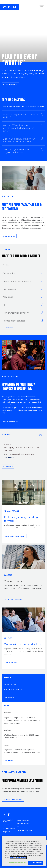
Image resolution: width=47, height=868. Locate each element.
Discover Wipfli (9, 236)
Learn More (9, 457)
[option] (23, 451)
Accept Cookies (36, 863)
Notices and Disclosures (6, 832)
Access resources (10, 84)
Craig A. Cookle (11, 454)
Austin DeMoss (21, 454)
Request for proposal (24, 823)
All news (9, 761)
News (7, 706)
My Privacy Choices (9, 828)
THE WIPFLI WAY (11, 662)
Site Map (20, 827)
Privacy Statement (23, 820)
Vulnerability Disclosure (25, 830)
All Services (8, 328)
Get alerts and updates (13, 800)
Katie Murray (30, 454)
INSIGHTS (6, 435)
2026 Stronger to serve (13, 689)
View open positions (13, 599)
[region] (24, 851)
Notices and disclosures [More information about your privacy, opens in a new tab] (18, 858)
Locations (6, 825)
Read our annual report (15, 536)
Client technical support (8, 821)
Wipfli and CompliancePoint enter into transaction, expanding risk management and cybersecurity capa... (22, 720)
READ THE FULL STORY (11, 421)
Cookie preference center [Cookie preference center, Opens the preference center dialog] (17, 863)
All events (10, 698)
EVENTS (8, 678)
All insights (8, 467)
